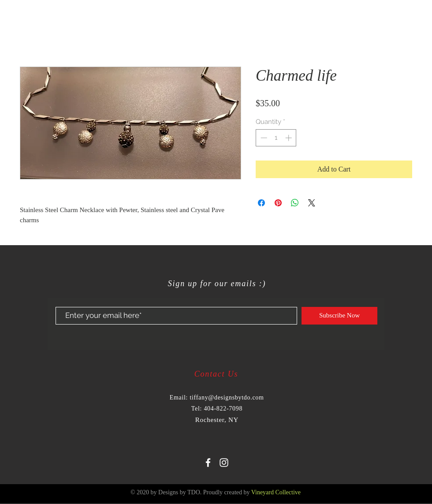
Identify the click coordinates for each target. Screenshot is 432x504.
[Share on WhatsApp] (295, 203)
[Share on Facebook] (261, 203)
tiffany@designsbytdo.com (227, 398)
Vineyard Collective (276, 492)
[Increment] (289, 138)
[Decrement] (263, 138)
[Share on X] (312, 203)
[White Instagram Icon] (224, 463)
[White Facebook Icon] (208, 463)
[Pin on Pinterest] (278, 203)
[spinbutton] (276, 138)
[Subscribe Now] (339, 316)
